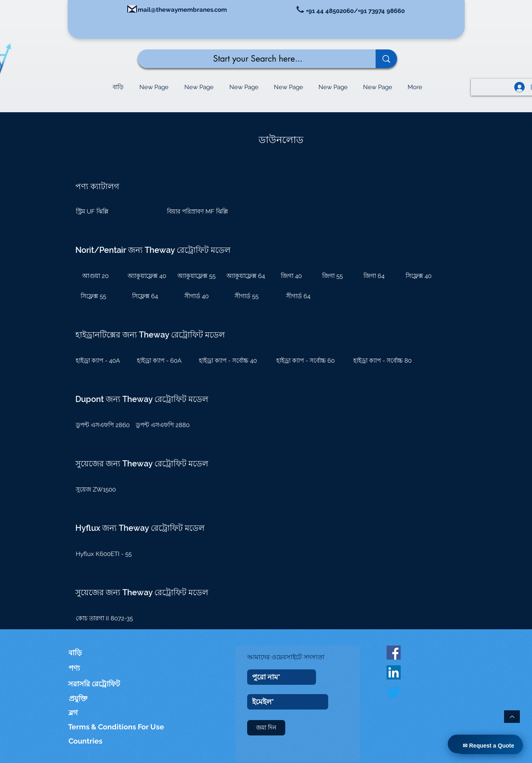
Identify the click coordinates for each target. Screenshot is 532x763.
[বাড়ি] (80, 653)
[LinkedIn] (394, 672)
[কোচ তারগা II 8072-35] (109, 618)
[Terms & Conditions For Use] (117, 727)
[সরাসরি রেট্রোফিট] (94, 684)
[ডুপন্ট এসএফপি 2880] (164, 425)
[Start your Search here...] (251, 59)
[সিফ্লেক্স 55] (93, 296)
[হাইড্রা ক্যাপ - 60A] (159, 361)
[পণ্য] (86, 668)
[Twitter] (394, 692)
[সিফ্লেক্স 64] (145, 296)
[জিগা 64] (374, 276)
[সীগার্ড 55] (247, 296)
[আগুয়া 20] (96, 276)
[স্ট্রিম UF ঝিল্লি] (111, 212)
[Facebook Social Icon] (394, 653)
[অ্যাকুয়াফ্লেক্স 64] (246, 276)
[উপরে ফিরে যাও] (512, 717)
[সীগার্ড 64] (298, 296)
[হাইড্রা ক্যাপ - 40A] (98, 361)
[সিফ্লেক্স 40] (419, 276)
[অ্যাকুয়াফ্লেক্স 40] (147, 276)
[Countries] (94, 741)
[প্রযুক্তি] (94, 698)
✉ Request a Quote (488, 746)
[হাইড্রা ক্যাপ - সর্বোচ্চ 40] (228, 361)
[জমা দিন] (266, 728)
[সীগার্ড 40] (197, 296)
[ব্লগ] (77, 713)
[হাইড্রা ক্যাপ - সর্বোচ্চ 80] (382, 361)
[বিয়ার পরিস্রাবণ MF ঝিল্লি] (198, 212)
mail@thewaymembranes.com (182, 10)
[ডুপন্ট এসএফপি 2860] (104, 425)
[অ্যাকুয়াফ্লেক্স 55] (197, 276)
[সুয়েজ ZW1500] (100, 489)
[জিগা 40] (291, 276)
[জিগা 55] (333, 276)
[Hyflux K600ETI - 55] (109, 554)
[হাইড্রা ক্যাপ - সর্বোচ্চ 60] (306, 361)
